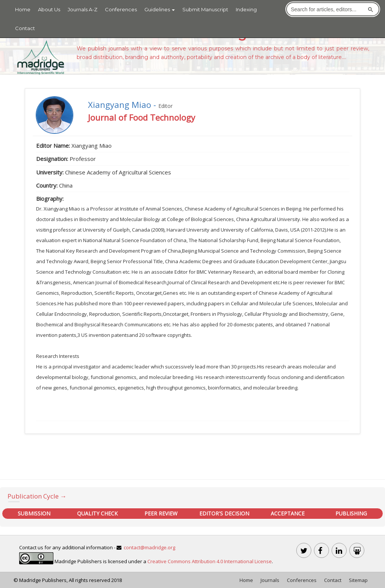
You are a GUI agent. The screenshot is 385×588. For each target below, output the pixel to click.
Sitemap (358, 580)
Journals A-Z (83, 9)
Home (23, 9)
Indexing (246, 9)
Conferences (121, 9)
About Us (49, 9)
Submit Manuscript (205, 9)
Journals (270, 580)
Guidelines (160, 9)
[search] (327, 9)
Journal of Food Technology (142, 117)
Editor (165, 106)
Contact (25, 28)
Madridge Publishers (43, 580)
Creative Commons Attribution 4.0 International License (210, 561)
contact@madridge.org (149, 547)
